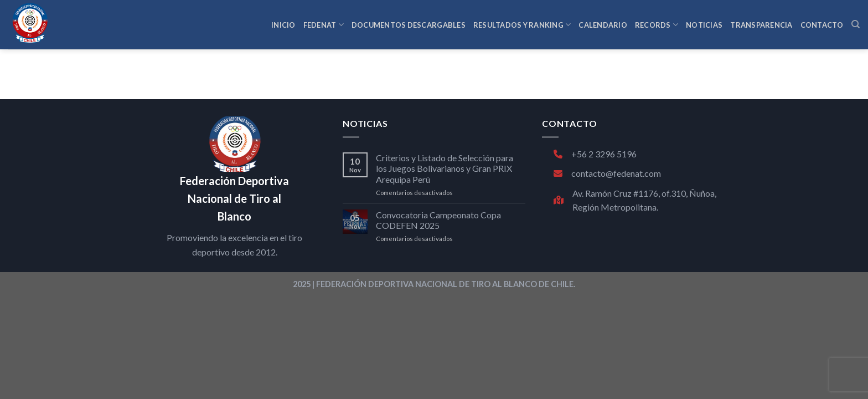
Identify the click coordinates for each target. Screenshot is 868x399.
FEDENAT (324, 25)
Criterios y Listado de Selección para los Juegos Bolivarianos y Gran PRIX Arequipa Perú (445, 168)
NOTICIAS (704, 25)
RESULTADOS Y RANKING (522, 25)
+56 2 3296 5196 (595, 154)
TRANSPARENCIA (761, 25)
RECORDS (657, 25)
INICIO (283, 25)
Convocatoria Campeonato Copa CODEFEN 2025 (438, 220)
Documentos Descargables (409, 25)
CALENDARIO (603, 25)
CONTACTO (822, 25)
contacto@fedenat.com (607, 173)
